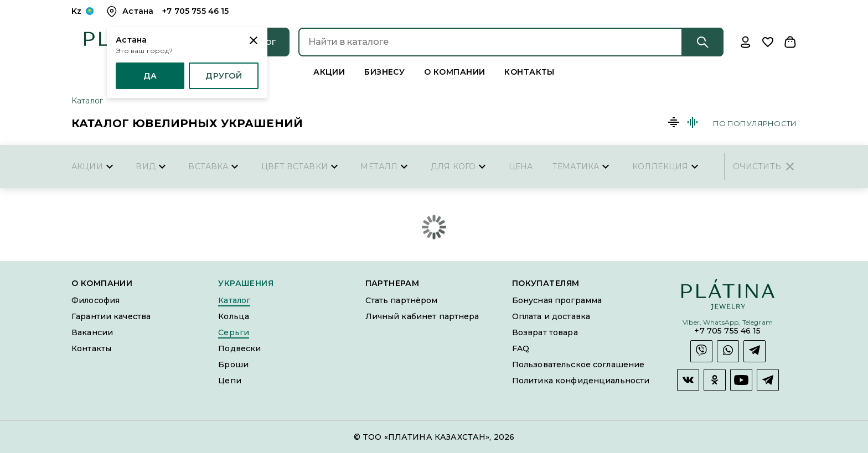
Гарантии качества (111, 316)
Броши (233, 365)
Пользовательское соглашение (578, 365)
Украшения (246, 283)
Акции (329, 72)
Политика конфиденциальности (581, 381)
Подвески (239, 348)
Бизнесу (384, 72)
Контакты (529, 72)
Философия (95, 300)
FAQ (521, 348)
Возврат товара (545, 332)
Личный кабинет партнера (422, 316)
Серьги (234, 332)
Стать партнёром (402, 300)
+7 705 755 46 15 (727, 331)
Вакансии (92, 332)
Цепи (230, 381)
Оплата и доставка (551, 316)
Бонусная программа (557, 300)
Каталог (87, 101)
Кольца (234, 316)
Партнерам (392, 283)
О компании (454, 72)
